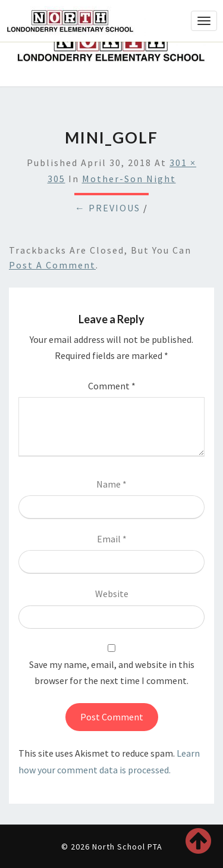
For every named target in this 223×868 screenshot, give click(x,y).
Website (112, 594)
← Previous (108, 208)
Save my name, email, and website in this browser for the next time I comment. (112, 672)
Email (112, 539)
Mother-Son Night (129, 179)
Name (111, 484)
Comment (112, 386)
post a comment (52, 265)
